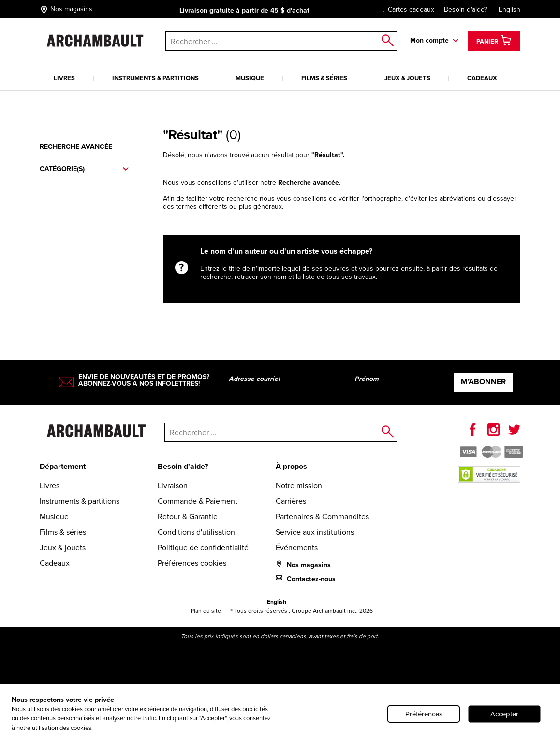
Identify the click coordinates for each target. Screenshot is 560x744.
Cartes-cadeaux (406, 9)
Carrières (291, 501)
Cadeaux (482, 78)
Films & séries (324, 78)
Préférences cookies (192, 563)
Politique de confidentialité (203, 547)
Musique (250, 78)
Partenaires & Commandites (322, 517)
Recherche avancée (76, 147)
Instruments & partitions (155, 78)
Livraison (173, 486)
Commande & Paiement (198, 501)
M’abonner (483, 382)
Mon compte (429, 40)
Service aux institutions (315, 532)
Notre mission (299, 486)
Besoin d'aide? (465, 9)
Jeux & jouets (407, 78)
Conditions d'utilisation (196, 532)
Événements (297, 547)
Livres (64, 78)
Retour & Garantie (188, 517)
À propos (291, 466)
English (509, 9)
